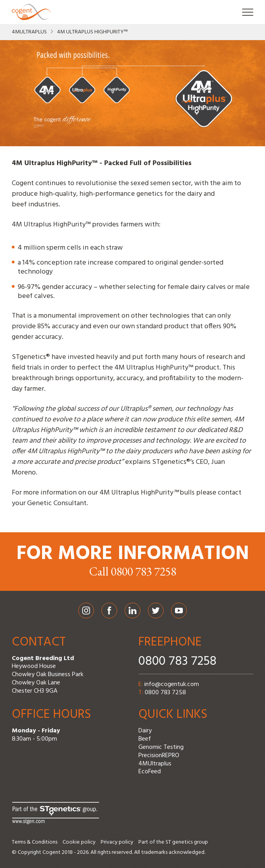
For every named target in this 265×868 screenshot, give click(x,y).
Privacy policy (117, 842)
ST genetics (179, 842)
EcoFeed (150, 772)
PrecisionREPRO (159, 756)
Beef (145, 739)
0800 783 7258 (178, 661)
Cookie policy (79, 842)
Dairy (145, 731)
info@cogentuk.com (172, 684)
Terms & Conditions (35, 842)
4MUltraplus (29, 32)
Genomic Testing (161, 747)
